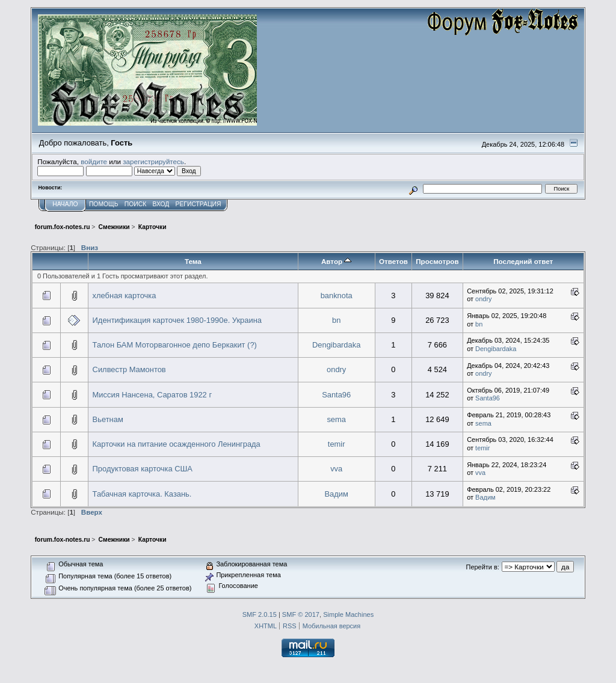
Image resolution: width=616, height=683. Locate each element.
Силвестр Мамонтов (129, 369)
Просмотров (437, 261)
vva (336, 469)
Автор (336, 261)
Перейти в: (483, 567)
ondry (483, 299)
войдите (94, 161)
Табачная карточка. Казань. (142, 494)
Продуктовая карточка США (143, 469)
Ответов (393, 261)
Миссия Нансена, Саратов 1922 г (152, 395)
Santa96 (336, 395)
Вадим (336, 494)
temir (337, 444)
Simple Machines (348, 614)
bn (336, 320)
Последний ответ (523, 261)
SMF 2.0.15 (260, 614)
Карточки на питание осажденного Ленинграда (177, 444)
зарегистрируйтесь (153, 161)
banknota (337, 296)
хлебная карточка (125, 296)
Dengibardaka (336, 345)
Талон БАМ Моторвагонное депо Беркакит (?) (175, 345)
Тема (193, 261)
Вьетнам (108, 419)
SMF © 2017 (301, 614)
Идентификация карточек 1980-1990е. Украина (177, 320)
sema (336, 419)
